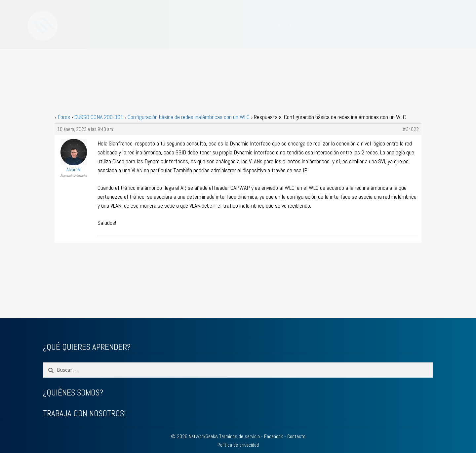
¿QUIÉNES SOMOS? (73, 393)
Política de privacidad (238, 445)
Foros (64, 117)
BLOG (260, 25)
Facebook (274, 436)
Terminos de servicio (239, 436)
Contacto (296, 436)
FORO (313, 25)
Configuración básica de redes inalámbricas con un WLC (189, 117)
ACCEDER (286, 25)
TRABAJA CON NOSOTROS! (84, 413)
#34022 (411, 129)
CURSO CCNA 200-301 (99, 117)
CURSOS (235, 25)
